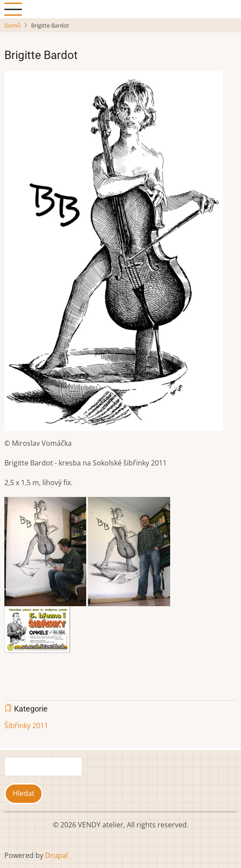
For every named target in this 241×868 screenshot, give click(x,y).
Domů (12, 25)
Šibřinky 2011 (26, 726)
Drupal (56, 855)
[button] (114, 254)
